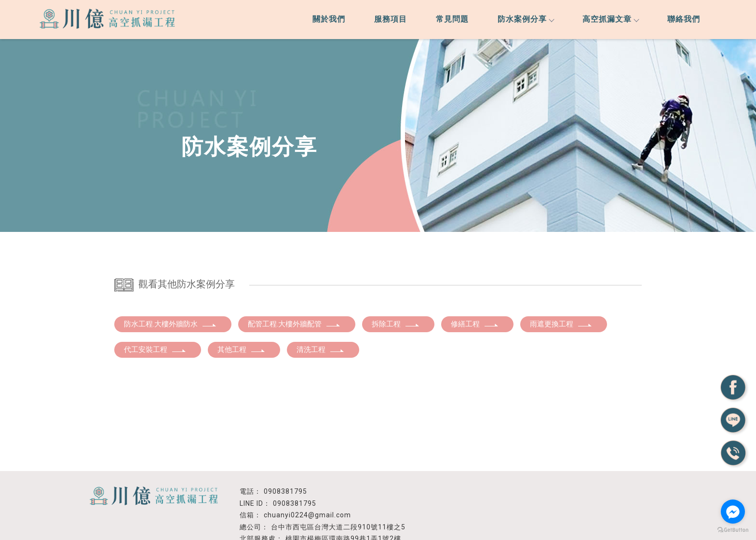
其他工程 (242, 350)
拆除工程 (396, 324)
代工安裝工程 (155, 350)
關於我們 (329, 19)
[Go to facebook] (733, 512)
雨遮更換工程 (561, 324)
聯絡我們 (684, 19)
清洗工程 (321, 350)
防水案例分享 (526, 19)
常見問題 (452, 19)
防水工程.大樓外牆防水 (170, 324)
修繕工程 (475, 324)
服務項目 (391, 19)
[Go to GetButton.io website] (733, 530)
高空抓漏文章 (610, 19)
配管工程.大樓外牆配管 (294, 324)
